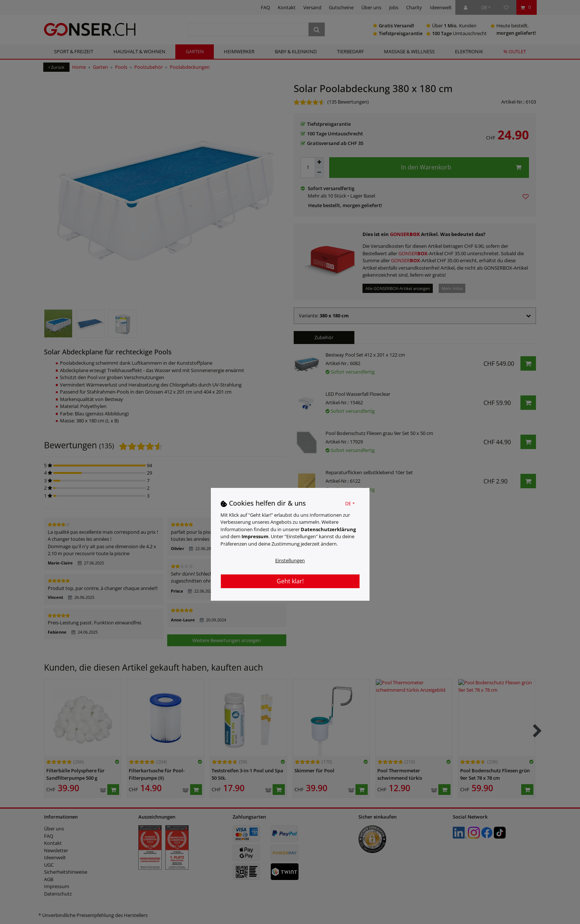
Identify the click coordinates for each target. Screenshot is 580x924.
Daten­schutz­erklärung (328, 529)
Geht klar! (290, 581)
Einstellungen (290, 560)
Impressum (255, 536)
